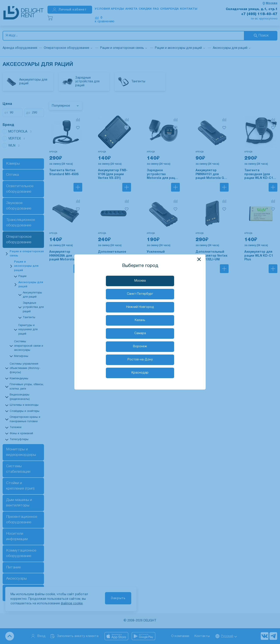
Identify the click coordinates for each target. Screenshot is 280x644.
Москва (140, 281)
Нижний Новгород (140, 307)
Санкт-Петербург (140, 294)
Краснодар (140, 373)
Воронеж (140, 347)
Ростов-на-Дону (140, 360)
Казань (140, 320)
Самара (140, 333)
